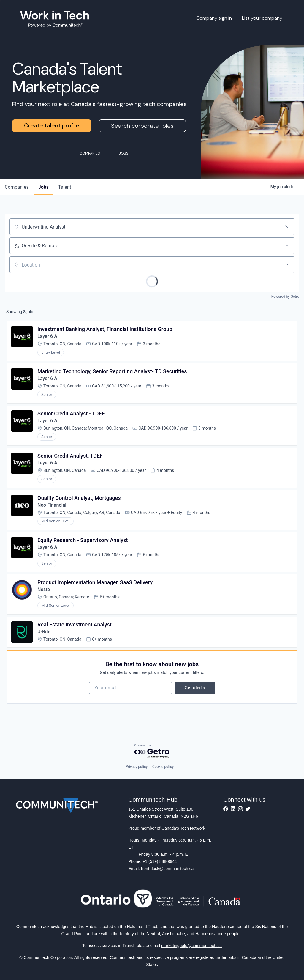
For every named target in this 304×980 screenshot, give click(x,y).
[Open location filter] (287, 265)
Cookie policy (163, 767)
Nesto (44, 589)
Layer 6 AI (48, 336)
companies (17, 187)
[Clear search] (287, 227)
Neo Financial (52, 505)
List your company (262, 18)
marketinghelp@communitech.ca (191, 946)
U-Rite (44, 632)
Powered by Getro (285, 297)
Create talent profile (52, 125)
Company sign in (214, 18)
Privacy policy (137, 767)
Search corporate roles (142, 126)
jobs (43, 187)
